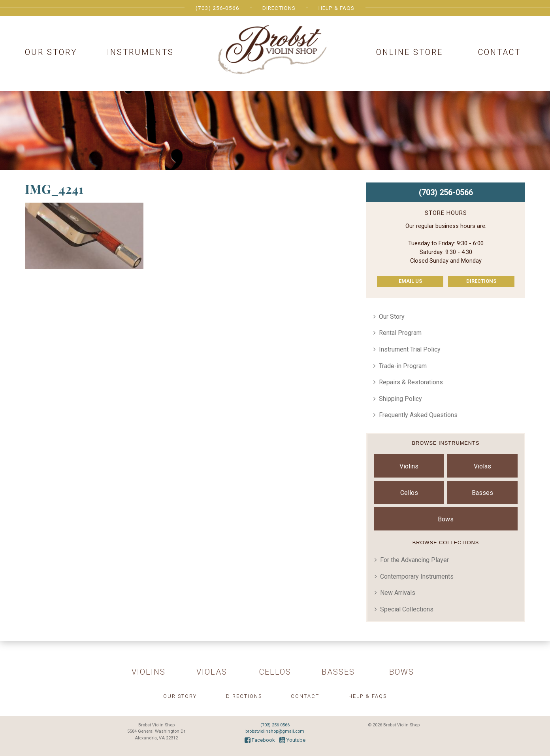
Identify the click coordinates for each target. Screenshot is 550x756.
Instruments (140, 52)
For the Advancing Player (414, 560)
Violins (409, 466)
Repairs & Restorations (411, 382)
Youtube (292, 740)
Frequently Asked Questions (418, 415)
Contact (499, 52)
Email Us (410, 281)
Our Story (51, 52)
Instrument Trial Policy (410, 349)
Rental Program (400, 333)
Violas (482, 466)
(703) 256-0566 (218, 8)
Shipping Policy (400, 399)
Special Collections (407, 609)
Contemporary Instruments (417, 576)
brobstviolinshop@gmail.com (275, 731)
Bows (446, 519)
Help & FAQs (336, 8)
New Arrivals (398, 593)
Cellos (409, 493)
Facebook (260, 740)
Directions (279, 8)
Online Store (410, 52)
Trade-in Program (403, 366)
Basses (482, 493)
